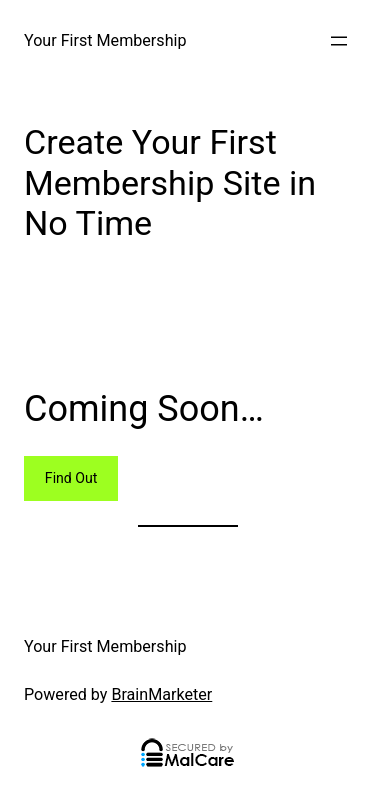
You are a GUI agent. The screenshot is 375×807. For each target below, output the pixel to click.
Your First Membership (105, 40)
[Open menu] (339, 41)
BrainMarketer (161, 694)
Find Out (71, 478)
